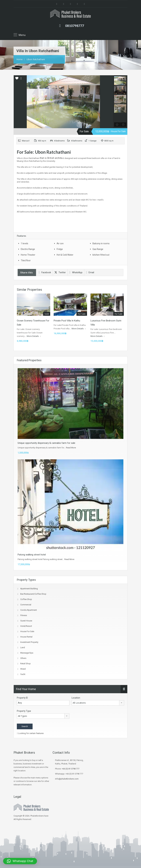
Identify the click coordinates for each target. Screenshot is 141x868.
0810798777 (75, 26)
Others (23, 658)
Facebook (45, 272)
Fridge (60, 249)
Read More (71, 448)
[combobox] (98, 703)
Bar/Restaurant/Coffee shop (33, 594)
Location (76, 698)
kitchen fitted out (101, 255)
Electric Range (28, 249)
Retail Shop (25, 664)
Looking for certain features (30, 733)
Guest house (26, 621)
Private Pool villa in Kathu (67, 321)
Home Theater (28, 255)
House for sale (27, 631)
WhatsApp (76, 272)
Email (90, 272)
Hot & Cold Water (65, 255)
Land (23, 647)
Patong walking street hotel (32, 555)
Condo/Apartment (29, 610)
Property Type (24, 711)
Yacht (23, 674)
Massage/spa (27, 653)
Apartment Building (29, 589)
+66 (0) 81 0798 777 (70, 769)
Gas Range (98, 249)
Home (20, 59)
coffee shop (26, 599)
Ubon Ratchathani (36, 59)
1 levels (24, 243)
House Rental (26, 637)
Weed (23, 669)
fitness (24, 615)
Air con (60, 243)
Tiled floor (26, 260)
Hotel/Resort (26, 626)
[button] (20, 861)
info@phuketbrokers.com (67, 779)
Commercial (26, 605)
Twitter (60, 272)
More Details (34, 336)
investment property (29, 642)
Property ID (22, 698)
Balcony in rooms (101, 243)
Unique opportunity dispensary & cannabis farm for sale (46, 443)
